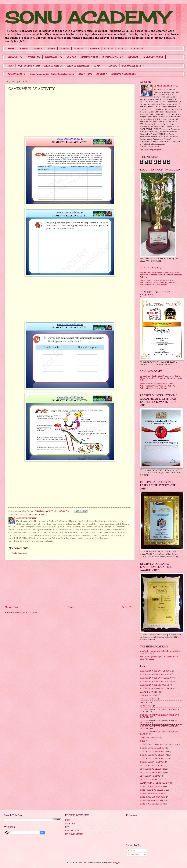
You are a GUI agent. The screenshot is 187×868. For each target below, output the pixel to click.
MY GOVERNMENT (74, 834)
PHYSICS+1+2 (33, 57)
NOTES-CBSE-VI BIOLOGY (152, 762)
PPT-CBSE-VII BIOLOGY (151, 779)
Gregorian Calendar (149, 737)
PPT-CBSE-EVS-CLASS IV (152, 773)
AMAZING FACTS (16, 74)
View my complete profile (152, 150)
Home (10, 66)
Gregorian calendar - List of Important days (52, 74)
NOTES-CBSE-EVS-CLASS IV (153, 755)
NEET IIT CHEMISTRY (78, 66)
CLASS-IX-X (137, 49)
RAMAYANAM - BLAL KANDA (155, 783)
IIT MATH (98, 66)
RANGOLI (112, 66)
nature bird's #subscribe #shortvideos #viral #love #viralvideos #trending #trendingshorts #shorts (161, 275)
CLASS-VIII (94, 49)
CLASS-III (23, 49)
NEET (143, 741)
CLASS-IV (37, 49)
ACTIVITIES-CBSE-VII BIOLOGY (155, 688)
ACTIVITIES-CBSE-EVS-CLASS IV (156, 678)
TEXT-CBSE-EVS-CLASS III (153, 793)
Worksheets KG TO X (113, 57)
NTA (67, 827)
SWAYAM (70, 824)
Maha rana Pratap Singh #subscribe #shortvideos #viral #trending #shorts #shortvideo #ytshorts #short (157, 283)
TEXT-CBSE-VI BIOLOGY (152, 800)
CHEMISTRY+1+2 (53, 57)
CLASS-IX (109, 49)
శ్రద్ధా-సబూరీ (133, 57)
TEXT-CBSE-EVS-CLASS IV (153, 797)
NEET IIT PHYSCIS (53, 66)
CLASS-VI (65, 49)
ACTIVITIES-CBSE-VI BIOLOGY (155, 685)
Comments (134, 855)
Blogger (116, 863)
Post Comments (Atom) (28, 613)
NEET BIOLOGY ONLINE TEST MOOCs (158, 744)
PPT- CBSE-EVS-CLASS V (152, 765)
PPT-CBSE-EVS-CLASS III (152, 769)
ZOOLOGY (101, 74)
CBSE (68, 820)
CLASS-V (51, 49)
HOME (11, 49)
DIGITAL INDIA (72, 831)
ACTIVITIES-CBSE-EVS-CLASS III (31, 515)
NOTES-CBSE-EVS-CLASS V (153, 758)
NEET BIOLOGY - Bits (29, 66)
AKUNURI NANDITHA (167, 86)
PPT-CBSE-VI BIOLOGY (151, 776)
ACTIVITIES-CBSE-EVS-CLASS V (155, 681)
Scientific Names (89, 57)
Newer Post (12, 607)
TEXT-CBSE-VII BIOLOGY (152, 804)
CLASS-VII (79, 49)
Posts (131, 850)
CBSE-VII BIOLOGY (149, 699)
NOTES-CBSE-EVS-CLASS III (153, 751)
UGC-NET (71, 57)
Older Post (128, 607)
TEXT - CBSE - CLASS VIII (152, 786)
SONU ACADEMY (87, 17)
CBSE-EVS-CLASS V (149, 695)
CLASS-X (122, 49)
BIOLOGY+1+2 (15, 57)
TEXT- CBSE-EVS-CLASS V (153, 790)
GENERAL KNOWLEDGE (123, 74)
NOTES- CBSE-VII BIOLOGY (153, 748)
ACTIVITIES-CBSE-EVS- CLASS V (156, 671)
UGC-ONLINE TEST (131, 66)
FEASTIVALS (146, 706)
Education (145, 702)
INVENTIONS (85, 74)
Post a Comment (19, 553)
